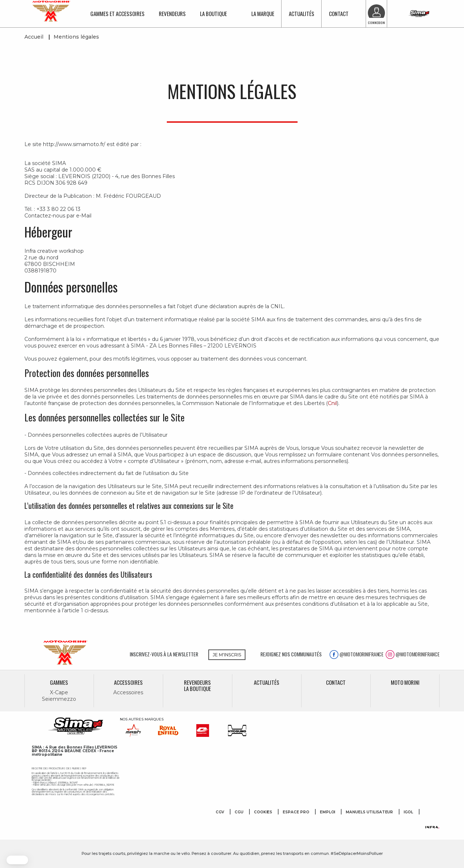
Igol (408, 812)
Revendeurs (172, 13)
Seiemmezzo (59, 699)
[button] (17, 860)
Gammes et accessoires (117, 13)
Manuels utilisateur (369, 812)
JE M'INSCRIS (227, 655)
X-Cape (59, 692)
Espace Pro (296, 812)
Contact (339, 13)
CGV (220, 812)
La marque (263, 13)
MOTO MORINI (405, 682)
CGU (239, 812)
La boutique (213, 13)
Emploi (328, 812)
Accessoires (128, 692)
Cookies (263, 812)
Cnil (332, 403)
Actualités (302, 13)
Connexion (376, 23)
